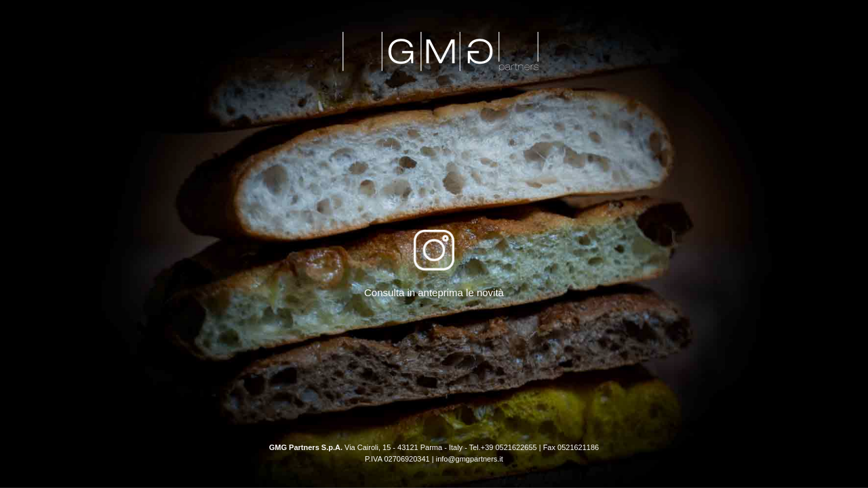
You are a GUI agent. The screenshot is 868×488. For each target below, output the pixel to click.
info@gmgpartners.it (470, 459)
